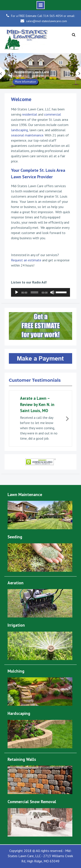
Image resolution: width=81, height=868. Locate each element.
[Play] (17, 292)
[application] (41, 292)
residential (30, 114)
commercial (52, 114)
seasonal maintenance (27, 135)
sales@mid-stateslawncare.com (47, 21)
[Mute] (52, 292)
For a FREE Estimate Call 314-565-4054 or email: (43, 16)
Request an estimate (26, 260)
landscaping (19, 130)
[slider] (34, 292)
